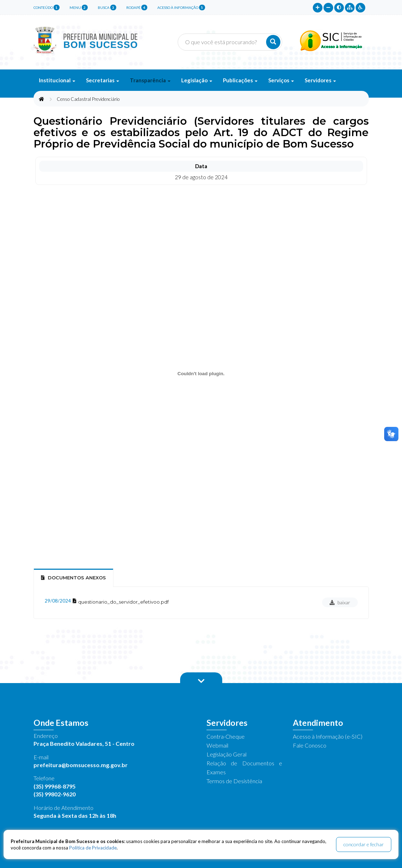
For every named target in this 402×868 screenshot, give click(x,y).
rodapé (137, 7)
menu (79, 7)
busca (107, 7)
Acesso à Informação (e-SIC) (328, 736)
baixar (340, 602)
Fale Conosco (310, 745)
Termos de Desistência (234, 781)
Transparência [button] (150, 80)
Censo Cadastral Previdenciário (88, 99)
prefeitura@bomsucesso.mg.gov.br (81, 765)
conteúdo (47, 7)
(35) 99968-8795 (55, 786)
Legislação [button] (197, 80)
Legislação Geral (227, 754)
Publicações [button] (240, 80)
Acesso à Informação (181, 7)
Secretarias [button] (103, 80)
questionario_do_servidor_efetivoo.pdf (123, 602)
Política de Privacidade (93, 848)
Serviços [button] (281, 80)
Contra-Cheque (226, 736)
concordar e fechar (364, 844)
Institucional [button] (57, 80)
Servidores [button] (320, 80)
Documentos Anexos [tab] (73, 578)
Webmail (217, 745)
